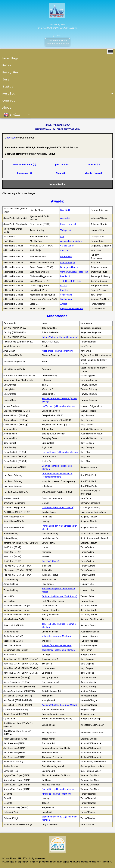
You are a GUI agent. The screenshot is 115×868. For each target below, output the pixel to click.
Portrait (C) (94, 165)
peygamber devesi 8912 (72, 309)
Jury (6, 80)
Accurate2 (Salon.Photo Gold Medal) (59, 705)
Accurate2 (65, 218)
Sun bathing (66, 299)
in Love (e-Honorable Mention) (56, 636)
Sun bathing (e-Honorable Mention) (59, 789)
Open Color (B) (61, 165)
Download (11, 138)
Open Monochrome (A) (24, 165)
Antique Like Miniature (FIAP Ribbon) (59, 596)
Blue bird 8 (65, 210)
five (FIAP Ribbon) (50, 561)
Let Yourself (66, 257)
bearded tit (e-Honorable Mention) (58, 508)
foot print (65, 250)
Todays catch (67, 230)
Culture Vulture (67, 246)
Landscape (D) (24, 173)
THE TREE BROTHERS (71, 281)
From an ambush (68, 224)
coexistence (66, 295)
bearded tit (66, 276)
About (7, 108)
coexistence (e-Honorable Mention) (59, 650)
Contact (9, 101)
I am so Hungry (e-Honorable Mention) (60, 452)
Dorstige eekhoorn (69, 267)
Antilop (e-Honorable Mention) (56, 794)
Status (8, 87)
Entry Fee (10, 73)
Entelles (64, 290)
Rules (7, 66)
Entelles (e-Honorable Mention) (57, 646)
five (62, 237)
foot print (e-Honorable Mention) (57, 351)
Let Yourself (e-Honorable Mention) (59, 406)
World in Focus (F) (94, 173)
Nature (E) (61, 173)
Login (59, 35)
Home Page (10, 59)
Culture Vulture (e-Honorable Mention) (60, 337)
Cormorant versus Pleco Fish (74, 272)
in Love (64, 286)
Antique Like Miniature (71, 241)
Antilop (64, 304)
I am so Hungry (68, 263)
